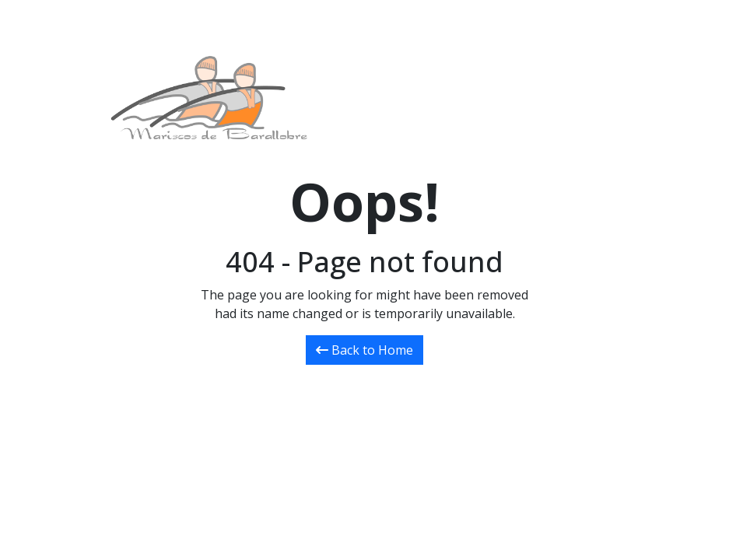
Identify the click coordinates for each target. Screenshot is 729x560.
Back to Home (364, 350)
